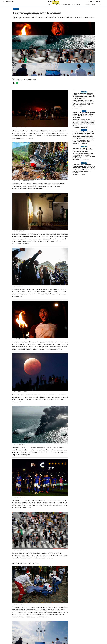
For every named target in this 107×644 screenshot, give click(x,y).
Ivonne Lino (83, 108)
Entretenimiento (77, 5)
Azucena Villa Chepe (85, 127)
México (58, 5)
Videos (94, 5)
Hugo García (83, 175)
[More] (53, 5)
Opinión (88, 5)
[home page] (54, 2)
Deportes (50, 5)
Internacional (66, 5)
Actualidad (16, 9)
